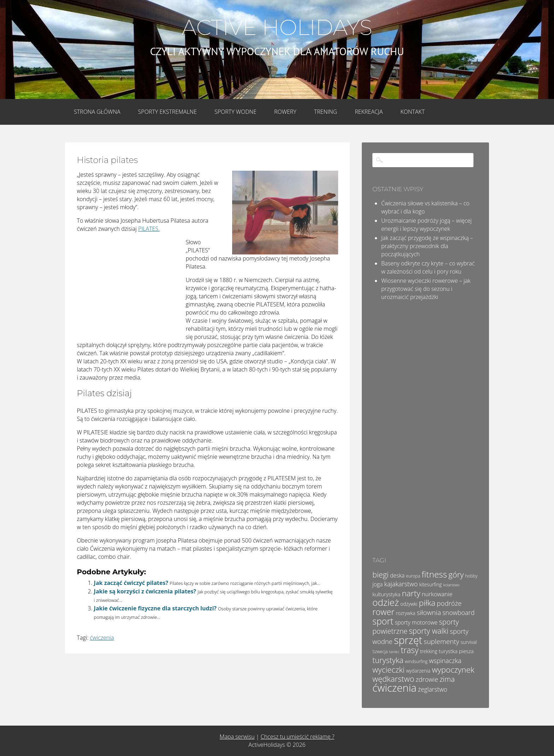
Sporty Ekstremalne (167, 112)
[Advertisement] (130, 285)
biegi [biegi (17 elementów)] (381, 575)
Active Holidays (277, 28)
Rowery (285, 112)
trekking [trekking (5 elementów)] (429, 651)
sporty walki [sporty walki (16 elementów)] (429, 631)
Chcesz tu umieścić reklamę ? (298, 737)
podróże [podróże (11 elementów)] (449, 603)
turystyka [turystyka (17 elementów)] (388, 660)
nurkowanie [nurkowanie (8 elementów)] (437, 594)
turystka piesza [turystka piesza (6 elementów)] (456, 651)
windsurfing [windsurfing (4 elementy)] (416, 661)
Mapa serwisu (237, 737)
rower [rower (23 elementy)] (383, 612)
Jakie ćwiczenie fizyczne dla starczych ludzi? (155, 608)
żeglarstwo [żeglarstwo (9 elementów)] (433, 689)
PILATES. (149, 229)
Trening (326, 112)
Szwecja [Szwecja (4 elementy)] (380, 652)
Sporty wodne (235, 112)
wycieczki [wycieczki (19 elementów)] (388, 670)
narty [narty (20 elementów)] (411, 593)
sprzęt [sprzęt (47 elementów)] (408, 640)
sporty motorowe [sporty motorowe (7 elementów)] (416, 622)
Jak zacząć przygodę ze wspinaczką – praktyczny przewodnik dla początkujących (427, 246)
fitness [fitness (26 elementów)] (434, 574)
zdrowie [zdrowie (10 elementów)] (427, 679)
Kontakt (412, 112)
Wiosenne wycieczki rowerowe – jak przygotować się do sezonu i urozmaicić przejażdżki (426, 289)
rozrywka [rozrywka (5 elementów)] (406, 613)
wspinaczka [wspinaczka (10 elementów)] (445, 661)
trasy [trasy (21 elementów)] (409, 650)
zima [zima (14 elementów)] (447, 679)
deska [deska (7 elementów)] (397, 575)
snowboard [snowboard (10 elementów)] (458, 613)
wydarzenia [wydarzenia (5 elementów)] (418, 671)
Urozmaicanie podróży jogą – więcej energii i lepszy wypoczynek (426, 225)
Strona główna (97, 112)
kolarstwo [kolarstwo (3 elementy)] (452, 585)
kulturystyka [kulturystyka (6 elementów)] (386, 594)
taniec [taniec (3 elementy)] (394, 652)
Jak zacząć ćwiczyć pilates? (131, 583)
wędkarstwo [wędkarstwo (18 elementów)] (393, 679)
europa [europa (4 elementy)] (413, 576)
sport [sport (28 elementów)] (383, 621)
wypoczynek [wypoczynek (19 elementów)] (453, 670)
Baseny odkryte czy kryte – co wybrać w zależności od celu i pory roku (428, 267)
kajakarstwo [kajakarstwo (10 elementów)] (401, 584)
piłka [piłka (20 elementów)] (427, 603)
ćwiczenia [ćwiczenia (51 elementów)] (394, 688)
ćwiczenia (102, 638)
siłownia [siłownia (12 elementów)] (429, 613)
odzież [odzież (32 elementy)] (386, 602)
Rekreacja (369, 112)
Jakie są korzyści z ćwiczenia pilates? (145, 591)
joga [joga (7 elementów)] (378, 584)
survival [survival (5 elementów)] (469, 642)
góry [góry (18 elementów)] (456, 574)
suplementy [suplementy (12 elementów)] (441, 641)
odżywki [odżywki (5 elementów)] (409, 604)
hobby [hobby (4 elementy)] (472, 576)
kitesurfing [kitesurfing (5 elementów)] (431, 584)
